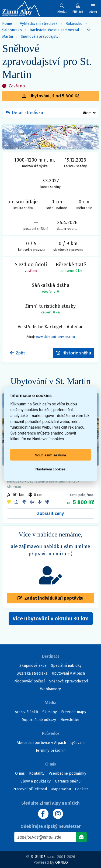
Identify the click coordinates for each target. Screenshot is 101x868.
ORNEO (62, 862)
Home (7, 24)
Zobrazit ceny (50, 513)
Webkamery (50, 689)
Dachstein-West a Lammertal (54, 30)
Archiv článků (26, 712)
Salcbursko (12, 30)
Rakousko (74, 24)
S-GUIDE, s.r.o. (43, 857)
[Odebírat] (81, 837)
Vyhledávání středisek (39, 24)
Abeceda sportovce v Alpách (41, 743)
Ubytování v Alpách (68, 673)
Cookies (82, 789)
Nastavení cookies (51, 469)
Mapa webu (61, 789)
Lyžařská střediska (32, 673)
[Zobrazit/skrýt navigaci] (93, 8)
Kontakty (37, 773)
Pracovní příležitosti (30, 789)
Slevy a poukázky (36, 781)
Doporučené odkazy (39, 720)
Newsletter (70, 720)
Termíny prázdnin (50, 751)
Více (87, 113)
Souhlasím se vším (50, 455)
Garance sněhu (68, 781)
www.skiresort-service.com (55, 337)
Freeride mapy (74, 712)
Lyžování (77, 743)
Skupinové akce (33, 666)
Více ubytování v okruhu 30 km (53, 620)
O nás (20, 773)
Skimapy (50, 712)
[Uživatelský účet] (62, 8)
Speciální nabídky (66, 666)
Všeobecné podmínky (67, 773)
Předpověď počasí (29, 681)
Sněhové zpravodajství (40, 37)
